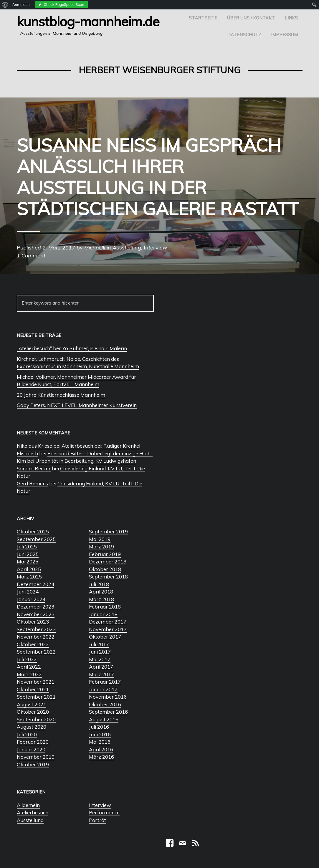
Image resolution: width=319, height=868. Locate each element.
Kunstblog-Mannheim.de (88, 21)
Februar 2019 (105, 554)
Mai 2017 (100, 659)
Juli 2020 (27, 734)
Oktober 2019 (33, 764)
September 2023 (36, 629)
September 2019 (108, 531)
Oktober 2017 (105, 637)
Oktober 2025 (33, 531)
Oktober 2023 (33, 622)
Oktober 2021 (33, 689)
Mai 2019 (100, 539)
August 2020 (32, 727)
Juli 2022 (27, 659)
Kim (21, 461)
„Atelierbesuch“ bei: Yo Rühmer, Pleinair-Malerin (72, 348)
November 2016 (108, 697)
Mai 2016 (100, 742)
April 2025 (29, 569)
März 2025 (29, 577)
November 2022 (36, 637)
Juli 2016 (99, 727)
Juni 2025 (28, 554)
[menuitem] (5, 5)
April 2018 (101, 592)
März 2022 (29, 674)
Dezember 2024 (35, 584)
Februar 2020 (33, 742)
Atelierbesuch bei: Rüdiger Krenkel (101, 446)
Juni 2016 (100, 734)
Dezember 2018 (108, 562)
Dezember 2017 (108, 622)
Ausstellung (30, 820)
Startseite (203, 18)
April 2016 (101, 749)
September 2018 (108, 577)
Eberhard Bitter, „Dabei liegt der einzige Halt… (100, 453)
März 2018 (101, 599)
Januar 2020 (31, 749)
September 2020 (36, 719)
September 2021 (36, 697)
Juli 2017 (99, 644)
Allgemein (28, 805)
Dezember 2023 (35, 607)
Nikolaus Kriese (34, 446)
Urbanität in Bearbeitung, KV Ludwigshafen (86, 461)
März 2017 (101, 674)
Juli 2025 (27, 547)
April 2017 (101, 667)
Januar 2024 (31, 599)
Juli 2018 (99, 584)
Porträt (97, 820)
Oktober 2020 (33, 712)
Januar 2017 (103, 689)
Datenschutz (244, 35)
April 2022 (29, 667)
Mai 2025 (28, 562)
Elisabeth (27, 453)
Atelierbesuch (33, 812)
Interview (100, 805)
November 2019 (36, 757)
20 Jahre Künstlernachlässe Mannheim (61, 395)
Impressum (284, 35)
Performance (104, 812)
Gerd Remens (32, 483)
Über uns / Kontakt (251, 18)
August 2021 (32, 704)
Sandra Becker (34, 468)
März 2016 (101, 757)
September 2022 (36, 652)
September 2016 (108, 712)
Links (291, 18)
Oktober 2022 (33, 644)
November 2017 (108, 629)
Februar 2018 (105, 607)
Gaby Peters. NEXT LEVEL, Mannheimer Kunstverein (77, 405)
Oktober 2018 (105, 569)
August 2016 (104, 719)
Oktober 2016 (105, 704)
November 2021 (36, 682)
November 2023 (36, 614)
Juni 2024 (28, 592)
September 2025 (36, 539)
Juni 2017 (100, 652)
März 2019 (101, 547)
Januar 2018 (103, 614)
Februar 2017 (105, 682)
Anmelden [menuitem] (21, 5)
